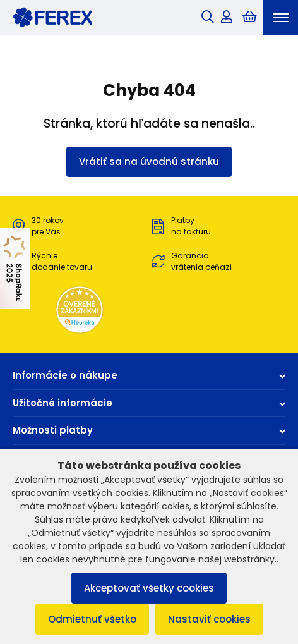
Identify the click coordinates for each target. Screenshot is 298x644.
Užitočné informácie (149, 403)
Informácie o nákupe (149, 375)
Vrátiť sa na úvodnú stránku (149, 161)
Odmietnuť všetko (92, 619)
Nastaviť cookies (209, 619)
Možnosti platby (149, 430)
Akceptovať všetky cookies (149, 588)
